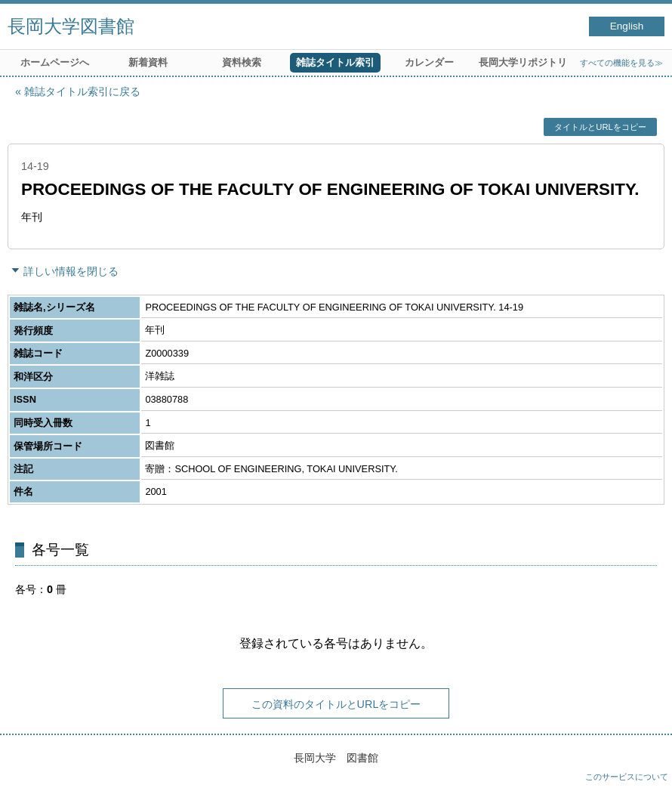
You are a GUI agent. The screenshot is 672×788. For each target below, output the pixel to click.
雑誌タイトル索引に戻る (82, 91)
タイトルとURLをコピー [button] (600, 127)
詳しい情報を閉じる (71, 271)
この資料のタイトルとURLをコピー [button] (336, 704)
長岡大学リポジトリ (523, 62)
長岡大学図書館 (71, 26)
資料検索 (242, 62)
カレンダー (429, 62)
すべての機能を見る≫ (621, 63)
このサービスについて (627, 777)
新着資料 (148, 62)
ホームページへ (55, 62)
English (627, 26)
